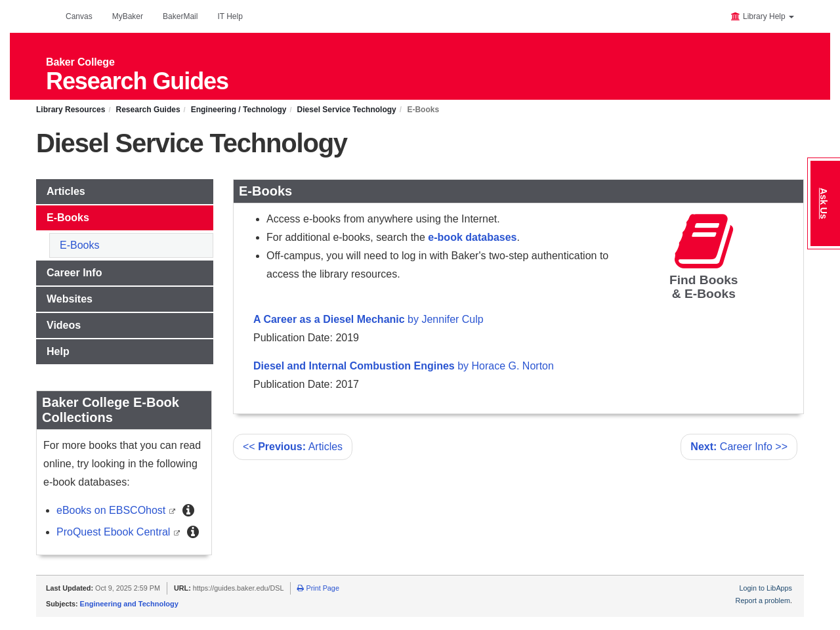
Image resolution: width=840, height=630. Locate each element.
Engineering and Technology (129, 604)
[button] (188, 511)
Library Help (762, 16)
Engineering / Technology (239, 110)
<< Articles (293, 447)
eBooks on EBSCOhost (113, 510)
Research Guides (148, 110)
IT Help (230, 16)
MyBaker (128, 16)
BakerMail (180, 16)
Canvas (79, 16)
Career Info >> (739, 447)
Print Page (318, 588)
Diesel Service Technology (347, 110)
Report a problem (763, 600)
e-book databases (472, 237)
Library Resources (71, 110)
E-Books (79, 245)
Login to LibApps (766, 588)
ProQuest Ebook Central (115, 532)
